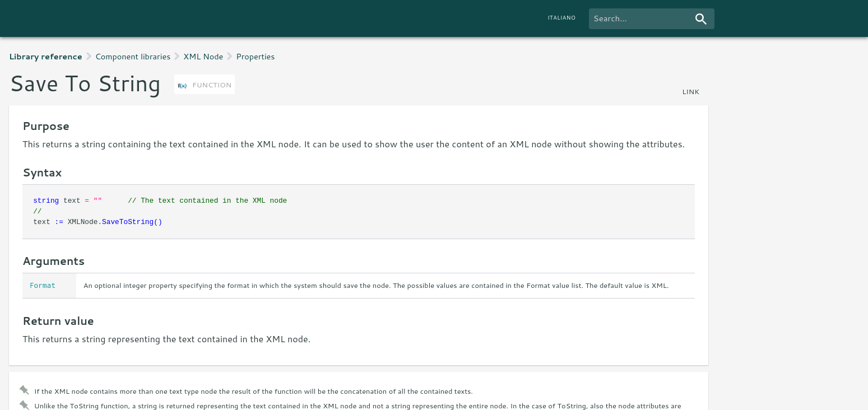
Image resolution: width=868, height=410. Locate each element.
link (691, 91)
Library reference (46, 56)
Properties (255, 56)
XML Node (203, 56)
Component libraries (133, 56)
